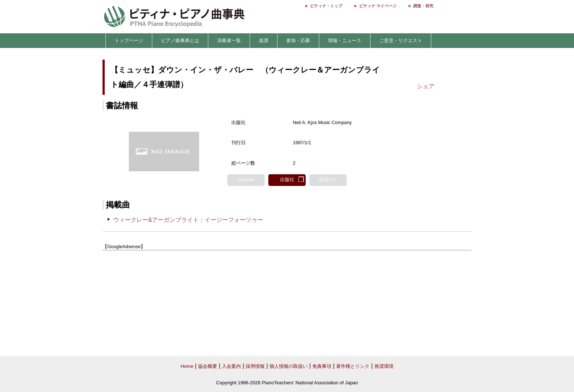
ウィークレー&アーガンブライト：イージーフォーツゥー (188, 220)
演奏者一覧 (229, 40)
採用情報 (255, 366)
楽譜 (264, 40)
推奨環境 (384, 366)
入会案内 (231, 366)
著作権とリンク (353, 366)
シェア (426, 86)
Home (187, 366)
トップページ (129, 40)
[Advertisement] (287, 303)
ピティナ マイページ (378, 6)
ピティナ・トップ (326, 6)
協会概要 (208, 366)
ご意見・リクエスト (401, 40)
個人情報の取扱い (288, 366)
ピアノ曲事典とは (180, 40)
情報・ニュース (345, 40)
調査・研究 (423, 6)
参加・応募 (298, 40)
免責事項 (322, 366)
